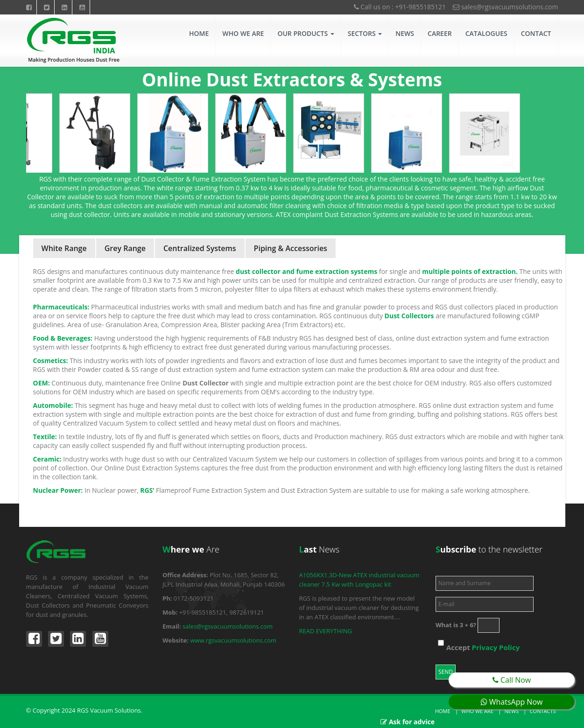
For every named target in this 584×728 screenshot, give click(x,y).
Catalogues (486, 33)
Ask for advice (412, 722)
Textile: (45, 437)
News (405, 33)
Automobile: (53, 405)
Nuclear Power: (58, 490)
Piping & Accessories (291, 248)
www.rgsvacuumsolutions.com (233, 640)
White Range (64, 248)
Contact (536, 33)
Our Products (306, 33)
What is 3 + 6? (456, 625)
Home (199, 33)
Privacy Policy (496, 647)
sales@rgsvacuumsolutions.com (506, 7)
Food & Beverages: (63, 338)
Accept (483, 647)
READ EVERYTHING (326, 631)
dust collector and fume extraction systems (306, 271)
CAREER (440, 33)
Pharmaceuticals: (61, 307)
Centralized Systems (200, 248)
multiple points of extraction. (470, 271)
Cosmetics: (51, 360)
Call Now (512, 680)
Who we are (477, 711)
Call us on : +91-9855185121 (400, 7)
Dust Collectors (409, 316)
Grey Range (125, 248)
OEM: (42, 383)
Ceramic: (47, 459)
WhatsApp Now (512, 702)
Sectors (365, 33)
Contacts (543, 711)
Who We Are (243, 33)
